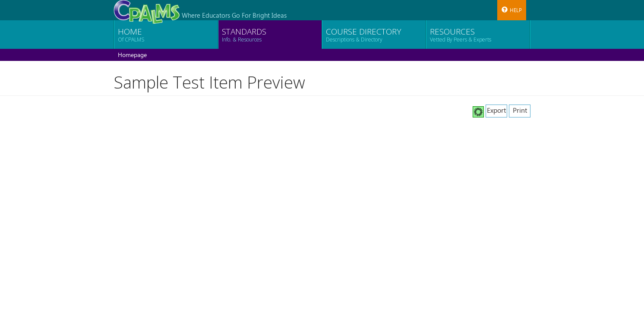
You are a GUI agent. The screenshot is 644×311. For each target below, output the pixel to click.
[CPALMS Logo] (147, 10)
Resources (461, 35)
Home (131, 35)
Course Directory (364, 35)
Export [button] (496, 110)
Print (520, 110)
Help (512, 10)
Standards (244, 35)
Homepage (132, 55)
